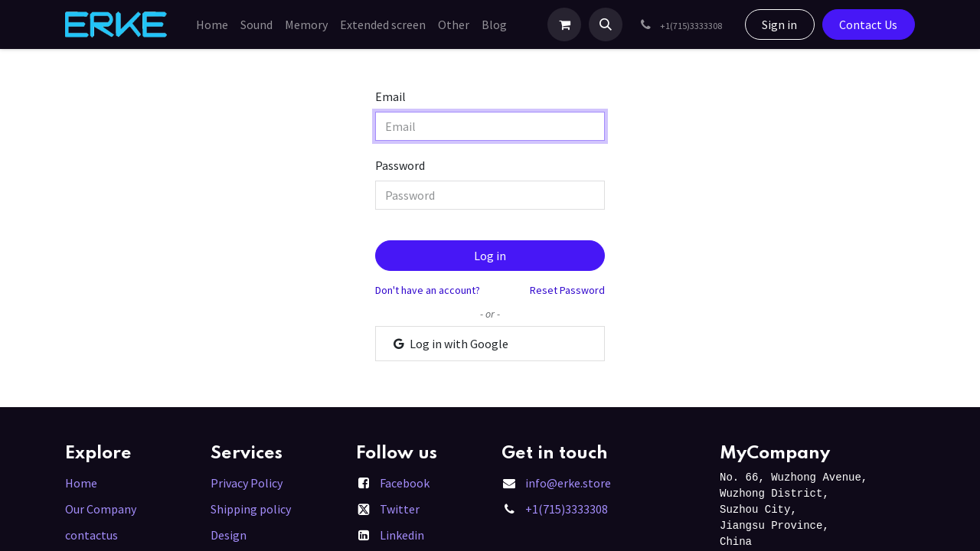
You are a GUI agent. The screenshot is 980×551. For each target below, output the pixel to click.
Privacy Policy (247, 483)
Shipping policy (251, 509)
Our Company (101, 509)
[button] (606, 24)
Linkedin (402, 535)
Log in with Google (450, 344)
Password (400, 165)
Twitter (400, 509)
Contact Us (868, 24)
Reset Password (567, 290)
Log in (490, 256)
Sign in (779, 24)
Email (390, 96)
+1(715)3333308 (567, 509)
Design (229, 535)
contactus (91, 535)
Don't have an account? (428, 290)
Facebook (405, 483)
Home (81, 483)
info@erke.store (568, 483)
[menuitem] (212, 24)
